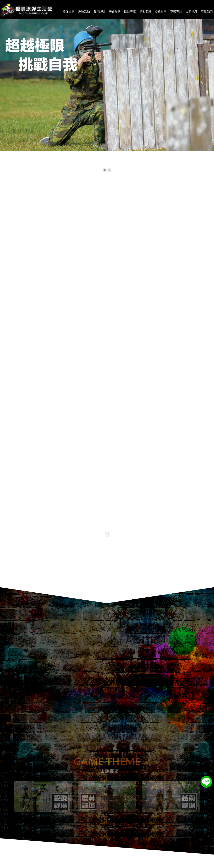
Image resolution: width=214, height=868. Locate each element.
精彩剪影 (145, 11)
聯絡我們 (207, 11)
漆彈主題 (69, 11)
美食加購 (115, 11)
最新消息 (191, 11)
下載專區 (176, 11)
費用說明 (99, 11)
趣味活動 (84, 11)
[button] (105, 819)
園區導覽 (130, 11)
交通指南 (161, 11)
